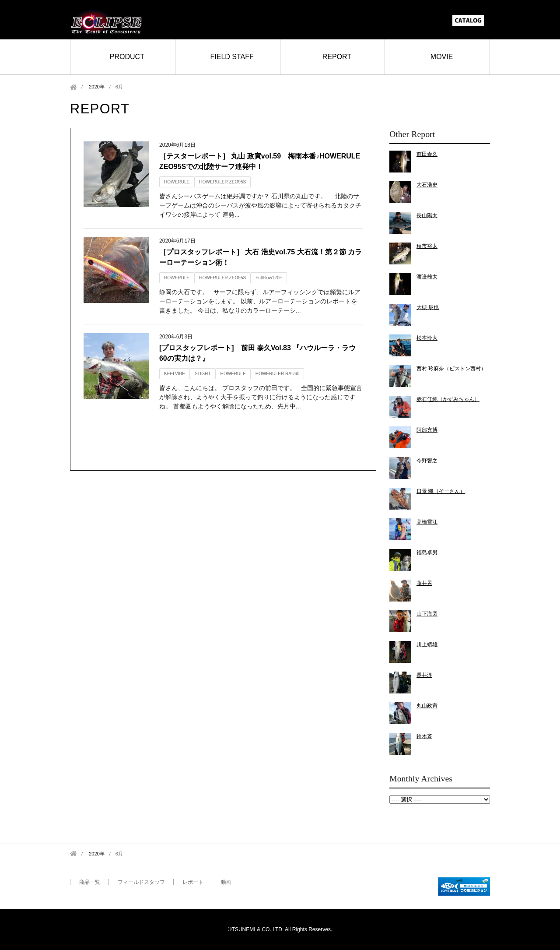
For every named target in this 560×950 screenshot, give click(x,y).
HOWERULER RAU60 (278, 374)
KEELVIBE (175, 374)
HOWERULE (177, 182)
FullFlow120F (269, 278)
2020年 (97, 87)
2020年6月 (440, 800)
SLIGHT (203, 374)
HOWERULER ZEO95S (222, 182)
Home (73, 87)
